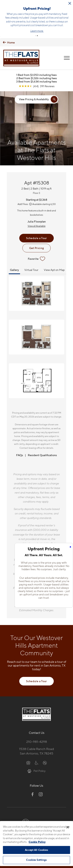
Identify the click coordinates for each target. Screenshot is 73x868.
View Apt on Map (54, 269)
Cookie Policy (37, 842)
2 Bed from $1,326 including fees (37, 77)
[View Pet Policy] (36, 770)
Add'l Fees (25, 203)
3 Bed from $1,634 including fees (36, 81)
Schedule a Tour (36, 237)
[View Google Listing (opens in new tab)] (37, 85)
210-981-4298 (37, 741)
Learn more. (51, 30)
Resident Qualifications (42, 454)
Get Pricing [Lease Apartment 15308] (37, 247)
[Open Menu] (67, 57)
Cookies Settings (36, 860)
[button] (36, 35)
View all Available (37, 225)
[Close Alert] (11, 5)
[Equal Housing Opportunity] (28, 762)
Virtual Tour (31, 269)
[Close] (68, 827)
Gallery (14, 269)
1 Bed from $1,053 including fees (36, 74)
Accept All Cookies (36, 850)
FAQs (20, 454)
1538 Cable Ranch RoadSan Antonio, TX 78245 (36, 751)
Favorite (36, 258)
